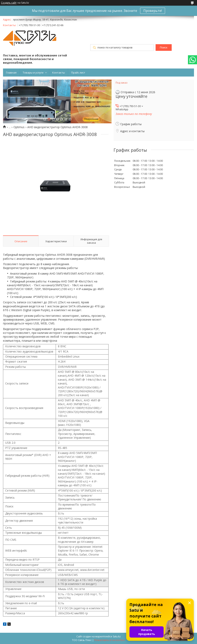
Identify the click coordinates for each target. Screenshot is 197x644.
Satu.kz (117, 636)
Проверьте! (153, 11)
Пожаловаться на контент (110, 640)
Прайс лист (78, 73)
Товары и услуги (33, 73)
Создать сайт (9, 3)
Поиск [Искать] (164, 48)
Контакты (59, 73)
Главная (11, 73)
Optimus (19, 127)
